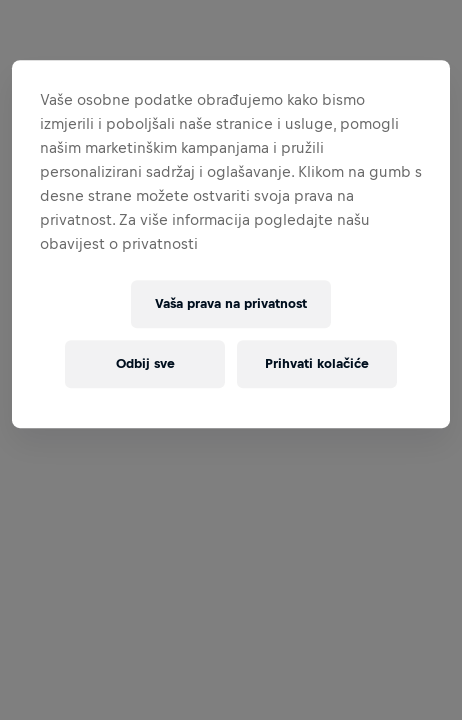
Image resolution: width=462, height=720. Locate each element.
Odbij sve (145, 363)
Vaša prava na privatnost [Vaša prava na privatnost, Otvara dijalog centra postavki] (231, 303)
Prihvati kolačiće (317, 363)
